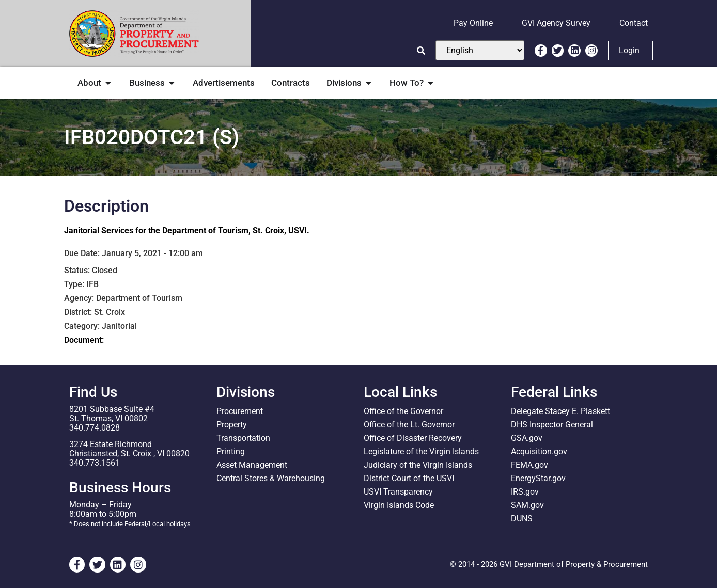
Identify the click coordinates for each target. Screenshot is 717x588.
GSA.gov (527, 438)
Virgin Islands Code (399, 505)
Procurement (240, 411)
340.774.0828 (95, 428)
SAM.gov (527, 505)
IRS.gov (525, 492)
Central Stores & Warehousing (271, 478)
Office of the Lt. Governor (409, 425)
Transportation (243, 438)
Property (232, 425)
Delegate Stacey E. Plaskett (560, 411)
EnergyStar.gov (538, 478)
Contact (634, 23)
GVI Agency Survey (556, 23)
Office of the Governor (403, 411)
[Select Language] (480, 50)
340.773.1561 (95, 463)
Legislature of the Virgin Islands (421, 451)
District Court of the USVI (409, 478)
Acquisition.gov (539, 451)
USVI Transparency (398, 492)
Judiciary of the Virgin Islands (418, 465)
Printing (231, 451)
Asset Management (252, 465)
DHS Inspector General (552, 425)
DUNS (522, 519)
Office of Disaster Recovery (413, 438)
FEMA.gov (529, 465)
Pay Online (473, 23)
